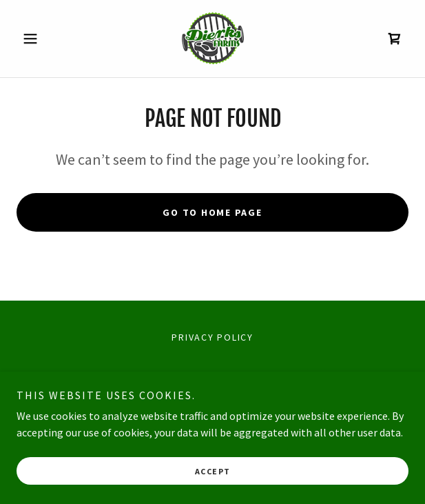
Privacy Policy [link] (212, 337)
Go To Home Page (212, 212)
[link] (213, 39)
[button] (46, 39)
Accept (213, 471)
